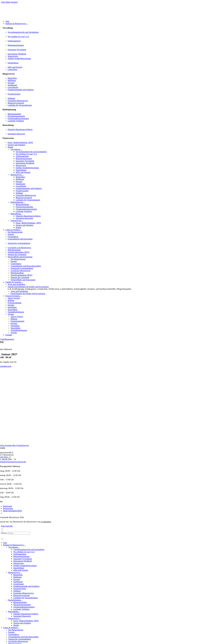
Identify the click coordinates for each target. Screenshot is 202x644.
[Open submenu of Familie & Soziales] (22, 283)
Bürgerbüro (12, 78)
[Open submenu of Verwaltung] (21, 150)
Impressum (7, 506)
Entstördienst (13, 63)
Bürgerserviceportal (16, 103)
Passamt (11, 83)
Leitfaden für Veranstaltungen (20, 105)
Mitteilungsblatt (14, 250)
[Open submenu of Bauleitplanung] (24, 203)
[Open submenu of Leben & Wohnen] (21, 230)
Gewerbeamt (13, 87)
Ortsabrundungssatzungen (18, 118)
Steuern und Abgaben (16, 145)
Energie (11, 234)
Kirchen (11, 305)
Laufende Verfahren (16, 121)
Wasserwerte (13, 56)
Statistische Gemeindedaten (19, 243)
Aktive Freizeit (14, 298)
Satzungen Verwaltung (17, 50)
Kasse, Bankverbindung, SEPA (20, 142)
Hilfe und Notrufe (15, 67)
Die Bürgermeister (15, 232)
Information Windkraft (17, 54)
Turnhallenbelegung (16, 312)
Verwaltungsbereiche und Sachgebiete (23, 32)
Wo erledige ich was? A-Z (18, 37)
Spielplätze (12, 307)
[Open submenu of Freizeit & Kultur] (21, 297)
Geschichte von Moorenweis (19, 248)
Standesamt (12, 85)
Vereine (11, 314)
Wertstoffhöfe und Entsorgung (20, 257)
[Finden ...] (19, 533)
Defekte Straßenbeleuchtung (19, 59)
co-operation (46, 522)
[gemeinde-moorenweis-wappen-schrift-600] (20, 17)
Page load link (7, 526)
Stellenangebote (14, 41)
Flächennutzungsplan (16, 116)
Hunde (10, 147)
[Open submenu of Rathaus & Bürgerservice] (27, 24)
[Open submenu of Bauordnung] (22, 214)
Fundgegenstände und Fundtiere (21, 90)
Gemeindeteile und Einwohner (20, 239)
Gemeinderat (13, 237)
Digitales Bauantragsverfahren (20, 129)
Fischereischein (14, 94)
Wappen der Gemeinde (17, 254)
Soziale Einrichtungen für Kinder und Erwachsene (28, 287)
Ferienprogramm (15, 303)
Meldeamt (12, 80)
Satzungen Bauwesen (16, 134)
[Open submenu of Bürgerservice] (23, 175)
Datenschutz (8, 508)
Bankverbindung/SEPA (12, 511)
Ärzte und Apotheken (16, 284)
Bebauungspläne (14, 114)
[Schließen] (2, 529)
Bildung (11, 300)
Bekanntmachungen (16, 45)
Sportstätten (13, 310)
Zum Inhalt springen (9, 2)
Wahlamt (11, 98)
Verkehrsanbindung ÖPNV (19, 252)
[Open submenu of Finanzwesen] (22, 221)
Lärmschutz (13, 69)
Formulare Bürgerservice (18, 101)
